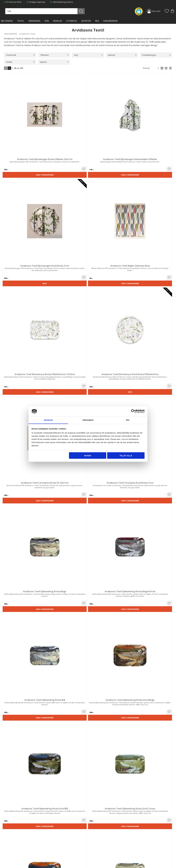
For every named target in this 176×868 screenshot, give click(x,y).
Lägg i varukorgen (17, 126)
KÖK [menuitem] (47, 21)
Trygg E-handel (53, 847)
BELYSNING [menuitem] (7, 21)
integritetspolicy (152, 817)
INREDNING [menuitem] (34, 21)
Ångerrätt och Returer (56, 850)
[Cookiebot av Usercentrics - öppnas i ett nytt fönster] (133, 411)
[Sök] (98, 11)
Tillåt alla (126, 455)
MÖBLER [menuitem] (57, 21)
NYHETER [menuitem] (86, 21)
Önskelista (94, 862)
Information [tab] (88, 420)
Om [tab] (128, 420)
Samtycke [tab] (48, 420)
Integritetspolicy (53, 853)
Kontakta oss (52, 855)
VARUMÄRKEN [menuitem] (110, 21)
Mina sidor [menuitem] (156, 11)
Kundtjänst (94, 847)
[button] (167, 11)
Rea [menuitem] (97, 21)
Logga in (93, 860)
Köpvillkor (94, 850)
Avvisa (88, 455)
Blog (49, 858)
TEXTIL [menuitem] (21, 21)
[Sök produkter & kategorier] (75, 11)
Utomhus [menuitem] (72, 21)
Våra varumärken (54, 861)
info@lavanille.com (17, 857)
